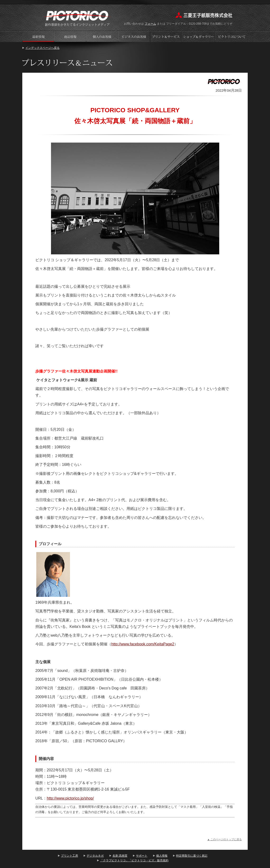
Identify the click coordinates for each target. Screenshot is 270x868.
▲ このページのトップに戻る (224, 839)
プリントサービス (166, 36)
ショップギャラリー (199, 36)
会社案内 (232, 36)
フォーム (150, 24)
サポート (142, 856)
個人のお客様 (102, 36)
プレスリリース (38, 36)
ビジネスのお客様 (134, 36)
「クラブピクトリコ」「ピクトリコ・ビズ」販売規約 (134, 860)
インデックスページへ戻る (42, 48)
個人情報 (162, 856)
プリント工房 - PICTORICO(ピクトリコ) (77, 18)
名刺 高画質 (120, 856)
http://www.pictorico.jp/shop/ (70, 798)
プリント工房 (70, 856)
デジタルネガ (95, 856)
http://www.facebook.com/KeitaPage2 (143, 644)
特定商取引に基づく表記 (192, 856)
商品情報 (70, 36)
